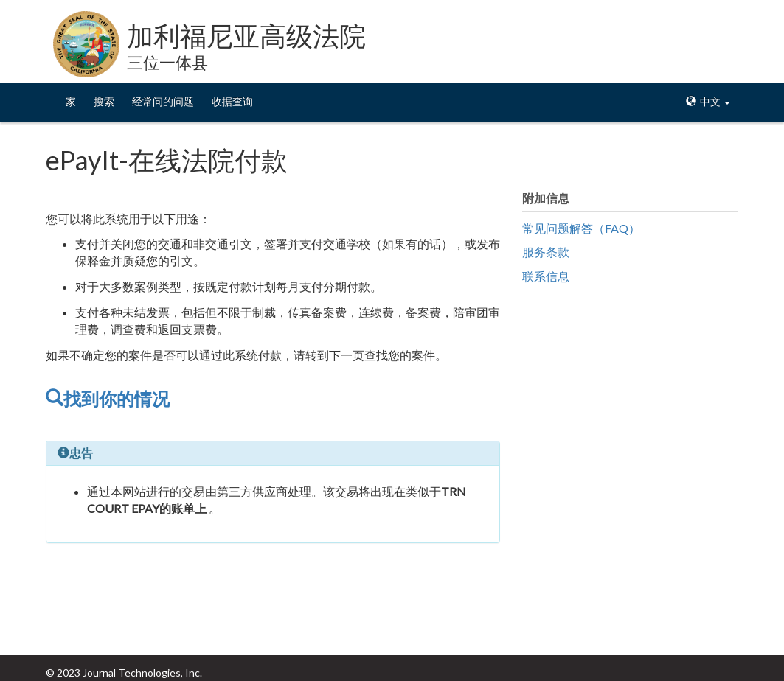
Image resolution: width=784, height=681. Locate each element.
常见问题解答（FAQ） (581, 228)
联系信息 (546, 276)
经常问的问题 (163, 101)
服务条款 (546, 252)
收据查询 (232, 101)
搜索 (104, 101)
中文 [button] (708, 101)
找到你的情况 (108, 398)
